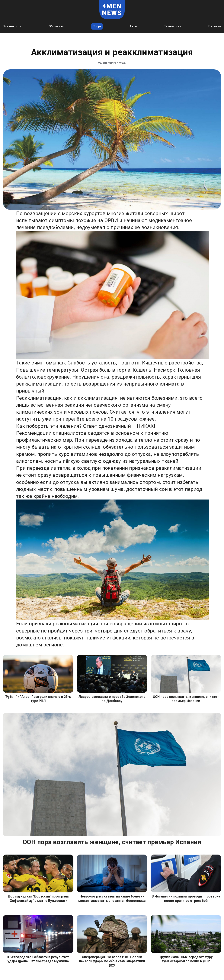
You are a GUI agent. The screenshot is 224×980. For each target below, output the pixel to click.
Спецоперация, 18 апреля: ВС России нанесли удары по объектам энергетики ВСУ (112, 961)
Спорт (97, 26)
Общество (56, 26)
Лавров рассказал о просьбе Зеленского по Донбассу (112, 699)
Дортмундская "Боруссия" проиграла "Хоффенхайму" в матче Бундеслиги (38, 899)
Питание (215, 26)
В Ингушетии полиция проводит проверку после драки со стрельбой (186, 899)
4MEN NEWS (112, 10)
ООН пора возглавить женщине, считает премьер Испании (186, 699)
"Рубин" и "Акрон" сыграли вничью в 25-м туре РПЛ (38, 699)
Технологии (173, 26)
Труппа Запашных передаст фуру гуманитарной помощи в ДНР (186, 959)
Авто (133, 26)
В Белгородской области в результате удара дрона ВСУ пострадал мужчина (38, 959)
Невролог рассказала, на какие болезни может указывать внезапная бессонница (112, 899)
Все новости (12, 26)
